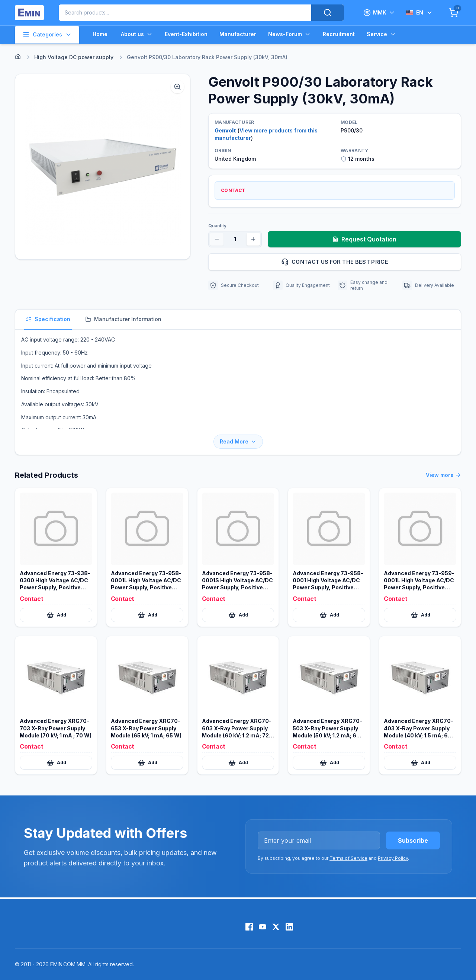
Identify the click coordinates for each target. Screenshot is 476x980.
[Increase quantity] (253, 239)
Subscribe (413, 840)
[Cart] (454, 13)
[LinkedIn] (289, 927)
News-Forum (290, 34)
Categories (47, 35)
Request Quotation (364, 239)
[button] (103, 167)
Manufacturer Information (123, 319)
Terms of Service (348, 858)
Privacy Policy (393, 858)
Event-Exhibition (186, 34)
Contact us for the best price (368, 262)
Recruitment (339, 34)
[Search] (328, 13)
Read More (238, 441)
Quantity (217, 226)
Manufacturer (238, 34)
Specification (48, 319)
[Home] (18, 57)
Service (381, 34)
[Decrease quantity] (217, 239)
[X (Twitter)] (276, 927)
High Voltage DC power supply (74, 57)
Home (100, 34)
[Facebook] (249, 927)
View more (443, 475)
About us (137, 34)
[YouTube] (263, 927)
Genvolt (225, 130)
